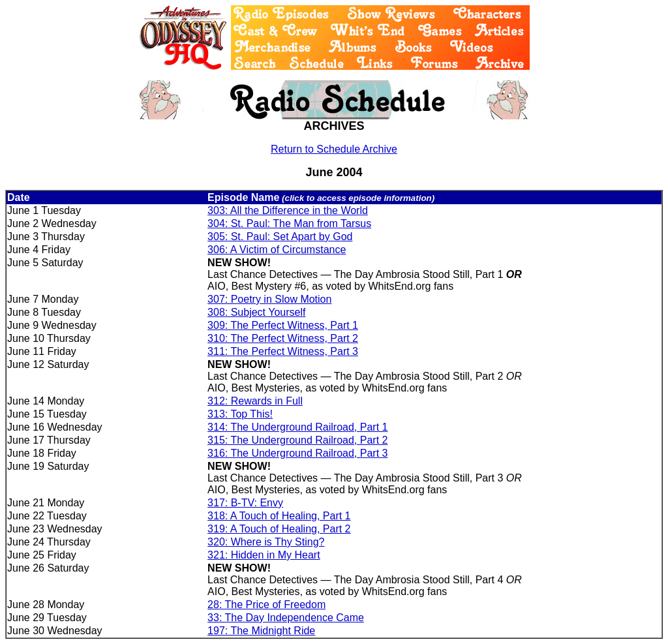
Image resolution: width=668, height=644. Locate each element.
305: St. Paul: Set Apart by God (280, 237)
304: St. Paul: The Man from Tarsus (289, 223)
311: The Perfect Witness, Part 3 (283, 351)
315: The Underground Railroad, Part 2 (297, 440)
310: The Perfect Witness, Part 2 (283, 338)
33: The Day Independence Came (286, 618)
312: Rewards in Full (255, 401)
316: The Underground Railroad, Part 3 (297, 453)
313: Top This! (240, 414)
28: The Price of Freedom (266, 605)
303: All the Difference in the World (288, 210)
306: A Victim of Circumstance (277, 250)
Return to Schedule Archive (334, 149)
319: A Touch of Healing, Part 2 (279, 529)
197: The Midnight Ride (261, 631)
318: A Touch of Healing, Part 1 (279, 516)
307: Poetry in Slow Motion (269, 299)
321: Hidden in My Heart (264, 555)
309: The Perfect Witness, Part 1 (283, 325)
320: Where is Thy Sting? (266, 542)
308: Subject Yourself (256, 312)
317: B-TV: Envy (245, 503)
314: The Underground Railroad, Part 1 (297, 427)
